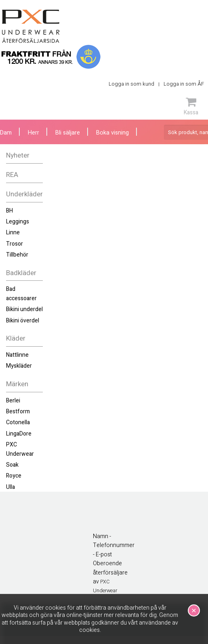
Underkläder (24, 194)
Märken (17, 384)
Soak (12, 465)
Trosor (15, 244)
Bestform (18, 411)
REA (12, 175)
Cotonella (18, 422)
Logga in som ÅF (184, 84)
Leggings (18, 222)
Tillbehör (17, 255)
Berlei (13, 401)
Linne (13, 233)
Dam (6, 133)
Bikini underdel (24, 309)
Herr (34, 133)
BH (9, 211)
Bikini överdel (23, 321)
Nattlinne (17, 355)
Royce (14, 476)
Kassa (191, 106)
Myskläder (19, 366)
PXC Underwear (20, 449)
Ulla (11, 487)
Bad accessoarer (21, 294)
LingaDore (19, 434)
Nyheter (18, 155)
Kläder (16, 338)
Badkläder (21, 273)
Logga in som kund (131, 84)
